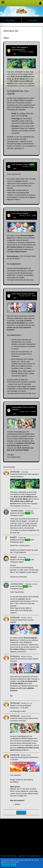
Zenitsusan (15, 52)
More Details (6, 865)
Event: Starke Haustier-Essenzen (23, 294)
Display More (21, 812)
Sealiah (13, 557)
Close (13, 865)
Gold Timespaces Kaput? (20, 164)
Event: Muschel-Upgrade (20, 213)
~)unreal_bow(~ (16, 167)
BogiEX (13, 537)
